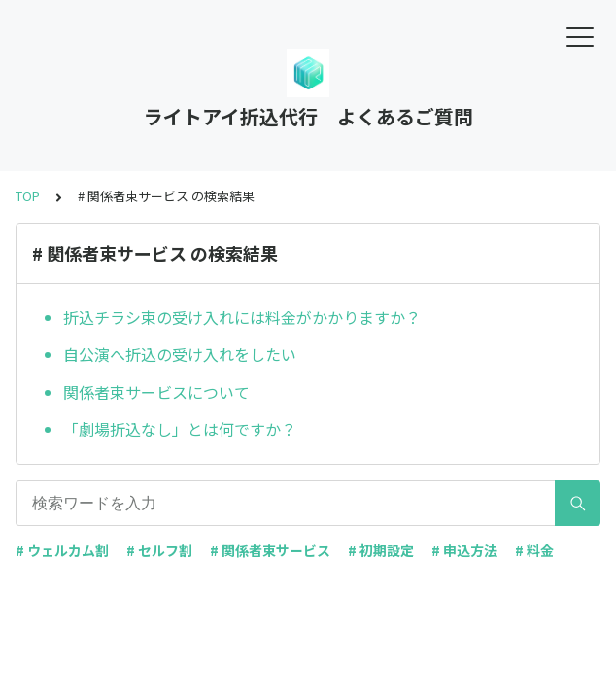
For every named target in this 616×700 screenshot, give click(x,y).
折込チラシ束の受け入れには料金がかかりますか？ (242, 317)
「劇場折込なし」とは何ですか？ (180, 429)
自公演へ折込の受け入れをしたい (180, 354)
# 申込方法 (464, 550)
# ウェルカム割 (62, 550)
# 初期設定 (381, 550)
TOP (28, 196)
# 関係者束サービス (270, 550)
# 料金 (534, 550)
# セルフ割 (159, 550)
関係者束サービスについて (156, 392)
